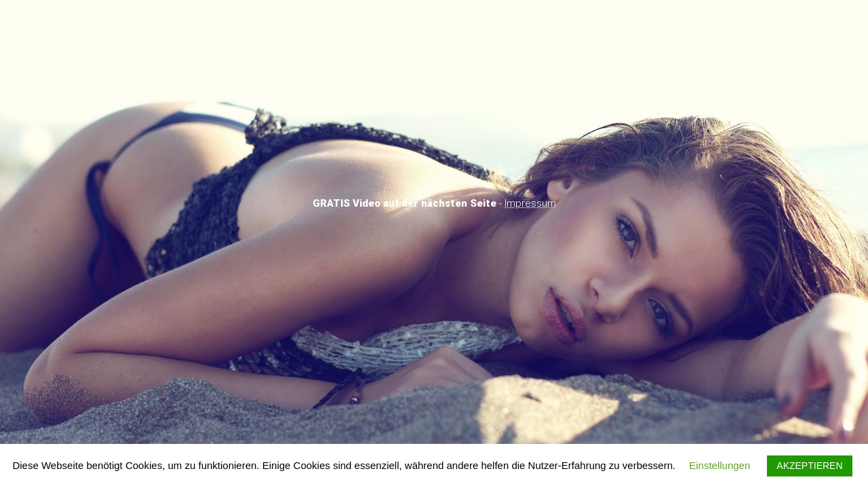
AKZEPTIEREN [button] (809, 466)
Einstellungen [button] (719, 465)
